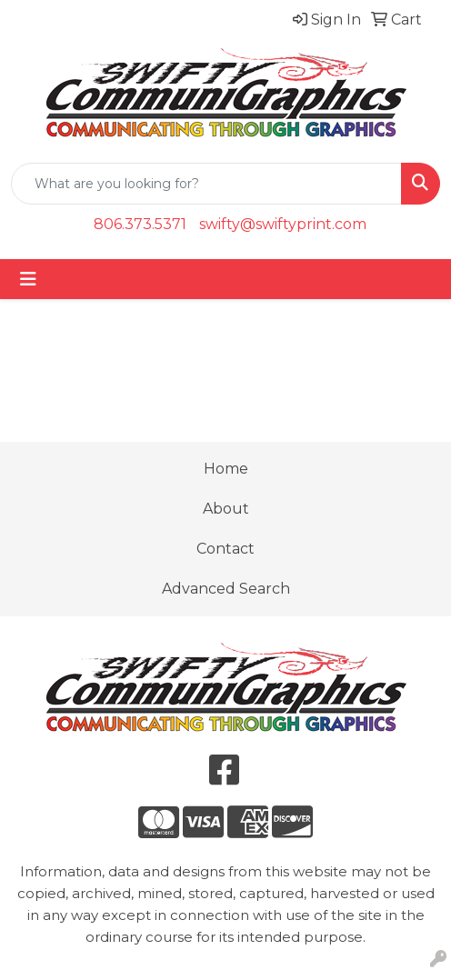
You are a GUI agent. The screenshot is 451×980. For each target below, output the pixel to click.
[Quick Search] (206, 184)
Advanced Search (226, 589)
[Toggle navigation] (28, 279)
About (226, 509)
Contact (225, 549)
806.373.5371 (140, 224)
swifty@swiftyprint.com (283, 224)
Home (226, 469)
